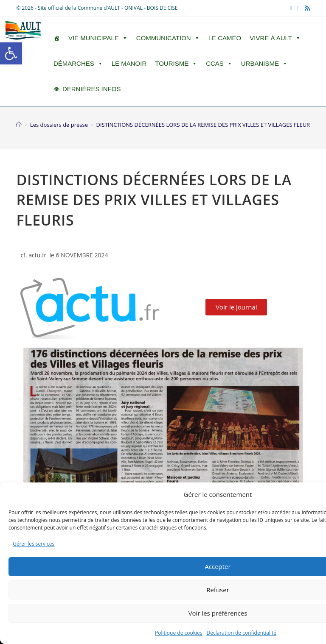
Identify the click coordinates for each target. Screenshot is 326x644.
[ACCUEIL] (57, 38)
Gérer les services (34, 544)
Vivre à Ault (275, 38)
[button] (11, 53)
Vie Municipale (98, 38)
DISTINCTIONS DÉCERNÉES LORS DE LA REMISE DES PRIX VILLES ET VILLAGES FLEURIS (205, 125)
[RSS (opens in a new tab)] (306, 8)
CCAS (219, 64)
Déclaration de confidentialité (242, 633)
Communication (168, 38)
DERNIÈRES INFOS (92, 89)
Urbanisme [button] (264, 64)
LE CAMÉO (225, 38)
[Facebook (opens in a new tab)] (291, 8)
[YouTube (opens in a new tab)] (298, 8)
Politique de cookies (179, 633)
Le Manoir (129, 63)
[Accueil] (19, 125)
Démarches (78, 64)
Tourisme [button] (176, 64)
